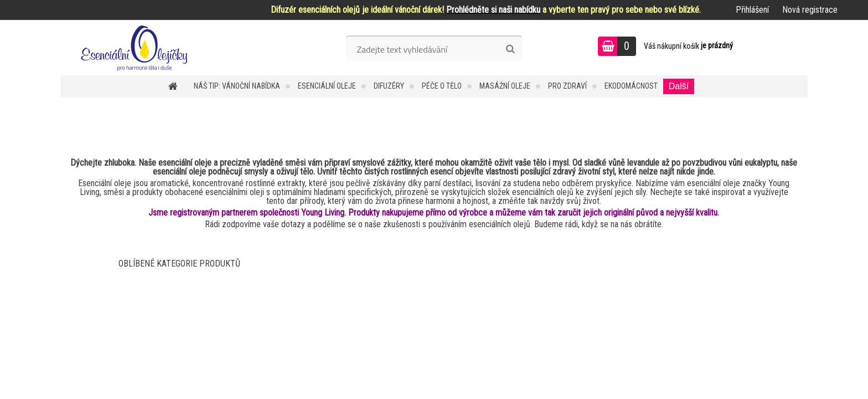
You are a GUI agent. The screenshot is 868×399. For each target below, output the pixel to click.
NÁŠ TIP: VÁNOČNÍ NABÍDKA (237, 86)
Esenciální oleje (327, 86)
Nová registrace (810, 10)
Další (679, 86)
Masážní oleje (505, 86)
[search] (510, 49)
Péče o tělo (442, 86)
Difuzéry (389, 86)
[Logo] (136, 48)
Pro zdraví (567, 86)
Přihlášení (752, 10)
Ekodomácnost (631, 86)
